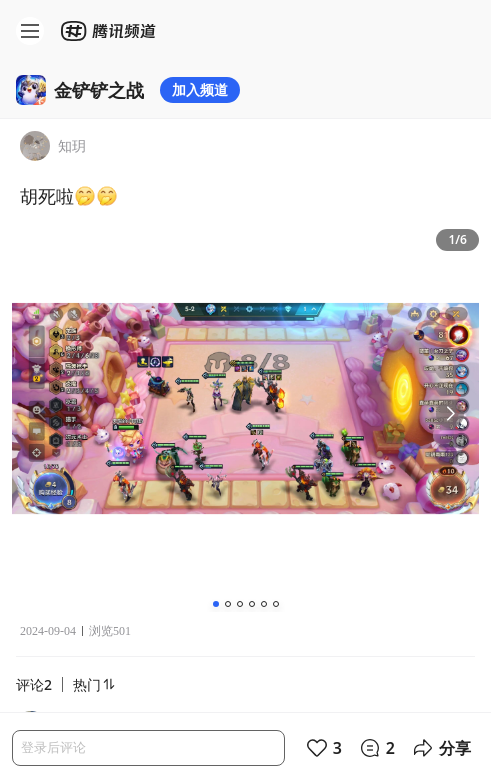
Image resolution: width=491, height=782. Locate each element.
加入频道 (200, 89)
